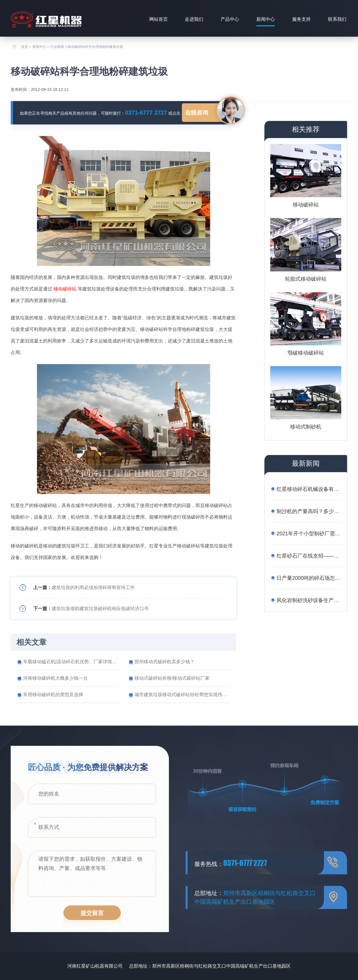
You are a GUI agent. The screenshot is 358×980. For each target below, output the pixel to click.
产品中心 (230, 19)
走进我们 (194, 19)
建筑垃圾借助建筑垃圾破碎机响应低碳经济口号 (100, 609)
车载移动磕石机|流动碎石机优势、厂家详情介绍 (71, 662)
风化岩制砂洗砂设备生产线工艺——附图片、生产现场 (309, 600)
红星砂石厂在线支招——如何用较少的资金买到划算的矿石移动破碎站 (309, 556)
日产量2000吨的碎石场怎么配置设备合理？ (309, 578)
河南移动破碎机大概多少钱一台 (55, 678)
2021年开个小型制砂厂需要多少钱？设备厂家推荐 (309, 534)
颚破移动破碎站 (306, 353)
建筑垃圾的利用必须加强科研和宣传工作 (93, 587)
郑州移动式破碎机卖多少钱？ (165, 662)
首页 (25, 47)
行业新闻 (57, 47)
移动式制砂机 (306, 427)
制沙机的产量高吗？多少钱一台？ (309, 511)
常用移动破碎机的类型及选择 (53, 695)
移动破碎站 (65, 289)
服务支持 (301, 19)
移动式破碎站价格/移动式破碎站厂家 (172, 678)
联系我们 (337, 19)
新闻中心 (266, 19)
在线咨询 (197, 113)
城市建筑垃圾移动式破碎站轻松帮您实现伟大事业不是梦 (182, 695)
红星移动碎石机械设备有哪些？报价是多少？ (309, 489)
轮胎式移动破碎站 (306, 279)
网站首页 (159, 19)
